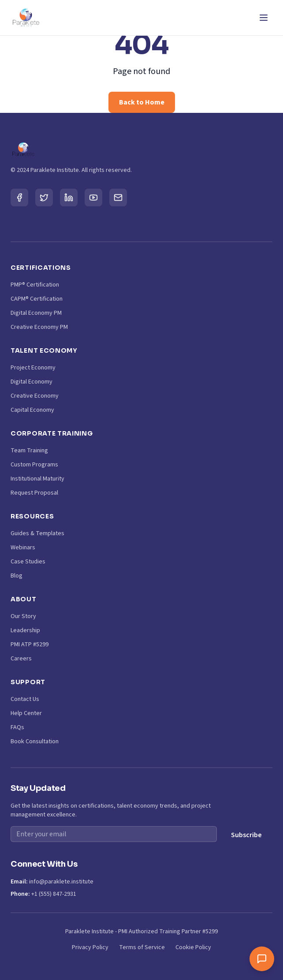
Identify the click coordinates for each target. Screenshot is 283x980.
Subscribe (246, 835)
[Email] (118, 197)
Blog (17, 576)
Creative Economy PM (39, 327)
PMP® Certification (35, 285)
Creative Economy (35, 396)
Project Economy (33, 368)
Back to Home (142, 102)
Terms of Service (142, 947)
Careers (21, 659)
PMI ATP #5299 (30, 645)
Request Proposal (34, 493)
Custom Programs (34, 465)
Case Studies (28, 562)
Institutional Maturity (37, 479)
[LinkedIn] (69, 197)
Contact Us (25, 699)
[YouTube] (93, 197)
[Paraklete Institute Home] (26, 18)
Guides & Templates (37, 533)
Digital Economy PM (36, 313)
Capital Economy (32, 410)
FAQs (17, 727)
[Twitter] (44, 197)
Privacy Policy (90, 947)
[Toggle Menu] (264, 18)
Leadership (25, 630)
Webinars (23, 548)
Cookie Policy (193, 947)
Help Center (26, 713)
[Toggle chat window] (262, 959)
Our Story (23, 616)
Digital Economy (32, 382)
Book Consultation (35, 742)
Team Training (29, 451)
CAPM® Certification (37, 299)
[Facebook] (19, 197)
